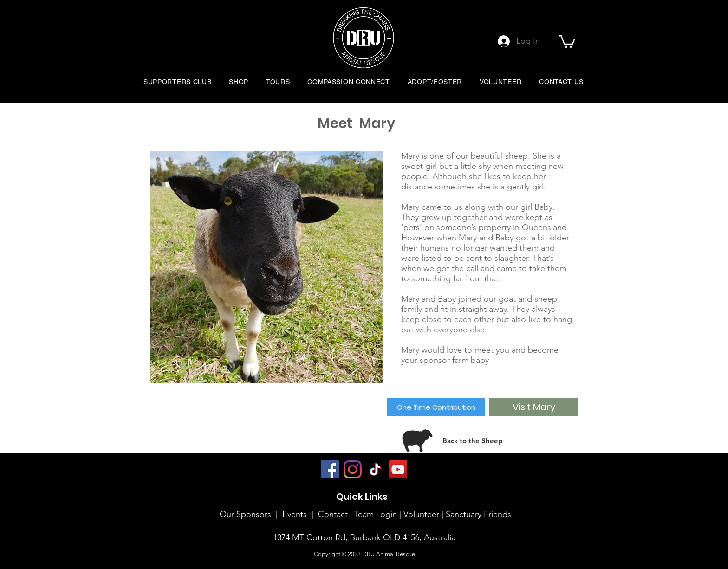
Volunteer (422, 514)
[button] (567, 41)
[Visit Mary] (534, 407)
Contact (333, 514)
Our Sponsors (245, 514)
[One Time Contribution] (436, 407)
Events (295, 514)
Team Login (376, 514)
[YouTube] (398, 469)
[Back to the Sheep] (472, 440)
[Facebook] (330, 469)
